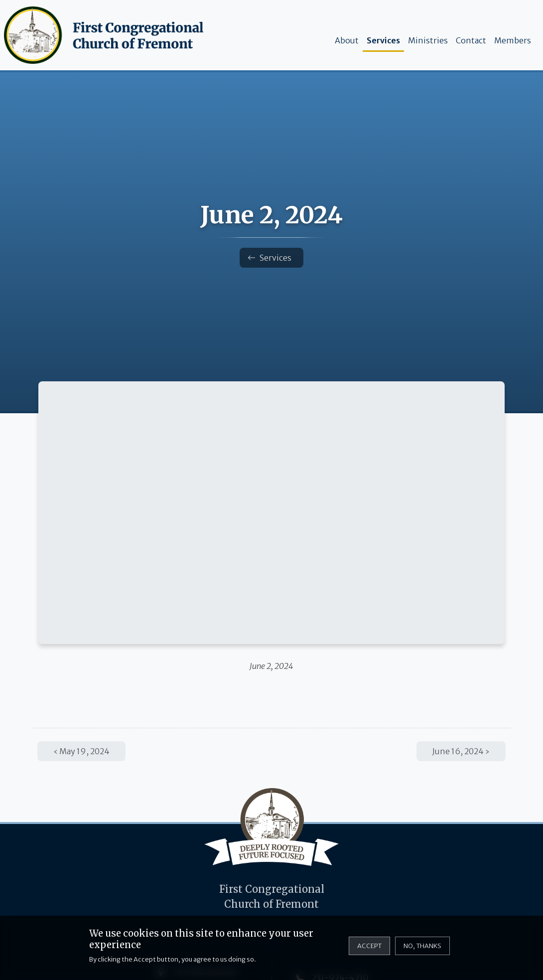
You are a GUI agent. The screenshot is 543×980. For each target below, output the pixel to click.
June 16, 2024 (458, 751)
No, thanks (422, 946)
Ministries (428, 40)
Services (383, 40)
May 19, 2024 (84, 751)
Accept (369, 946)
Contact (471, 40)
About (347, 40)
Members (513, 40)
